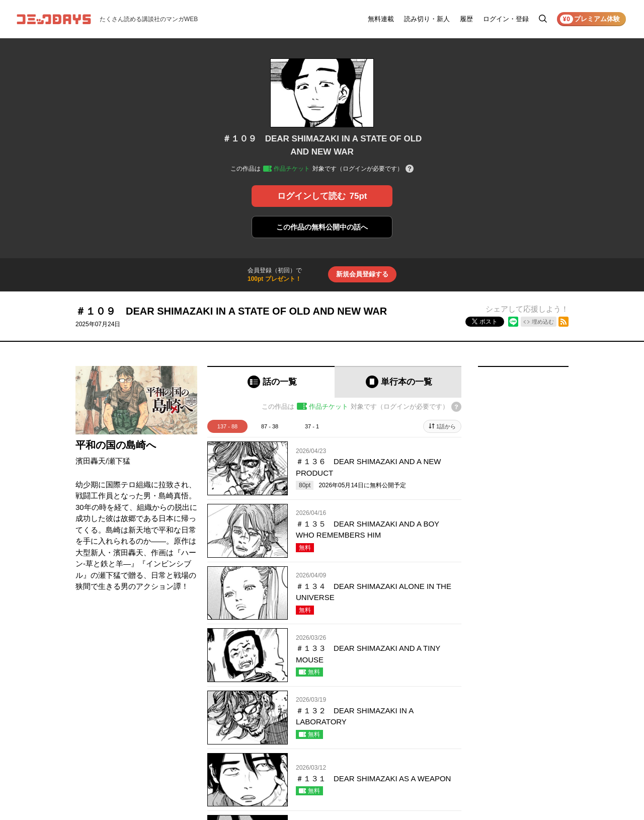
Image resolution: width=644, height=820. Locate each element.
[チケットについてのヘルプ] (410, 169)
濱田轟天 (91, 461)
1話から (446, 426)
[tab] (271, 382)
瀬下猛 (119, 461)
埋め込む (543, 322)
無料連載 (381, 19)
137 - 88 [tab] (227, 426)
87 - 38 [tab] (270, 426)
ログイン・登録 (506, 19)
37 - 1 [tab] (312, 426)
